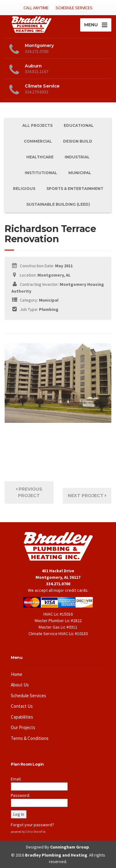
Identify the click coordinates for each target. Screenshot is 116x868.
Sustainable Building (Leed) (58, 204)
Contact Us (22, 706)
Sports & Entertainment (75, 189)
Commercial (38, 141)
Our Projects (23, 727)
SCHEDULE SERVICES (74, 8)
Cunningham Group (70, 847)
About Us (20, 685)
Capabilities (22, 717)
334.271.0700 (58, 584)
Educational (79, 125)
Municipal (80, 173)
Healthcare (40, 157)
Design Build (78, 141)
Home (17, 674)
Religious (24, 189)
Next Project (87, 496)
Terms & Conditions (30, 738)
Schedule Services (28, 696)
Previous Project (29, 492)
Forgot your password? (32, 825)
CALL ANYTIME (36, 8)
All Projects (37, 125)
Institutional (41, 173)
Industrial (77, 157)
